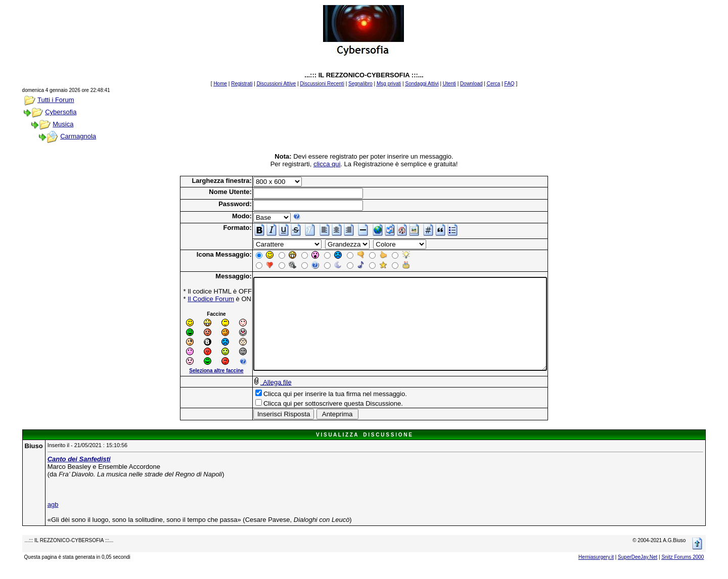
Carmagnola (78, 136)
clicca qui (327, 164)
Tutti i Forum (56, 100)
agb (53, 514)
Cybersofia (61, 112)
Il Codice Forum (193, 299)
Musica (63, 124)
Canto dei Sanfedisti (79, 468)
